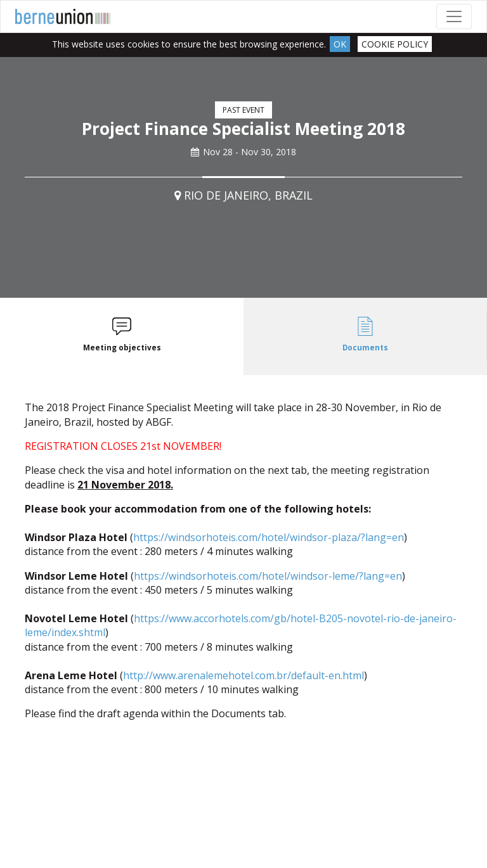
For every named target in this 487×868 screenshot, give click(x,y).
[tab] (122, 337)
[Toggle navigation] (454, 16)
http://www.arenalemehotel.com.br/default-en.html (243, 675)
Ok (340, 44)
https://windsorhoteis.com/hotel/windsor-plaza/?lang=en (269, 537)
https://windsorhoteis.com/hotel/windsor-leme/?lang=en (268, 576)
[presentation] (122, 337)
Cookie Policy (395, 44)
